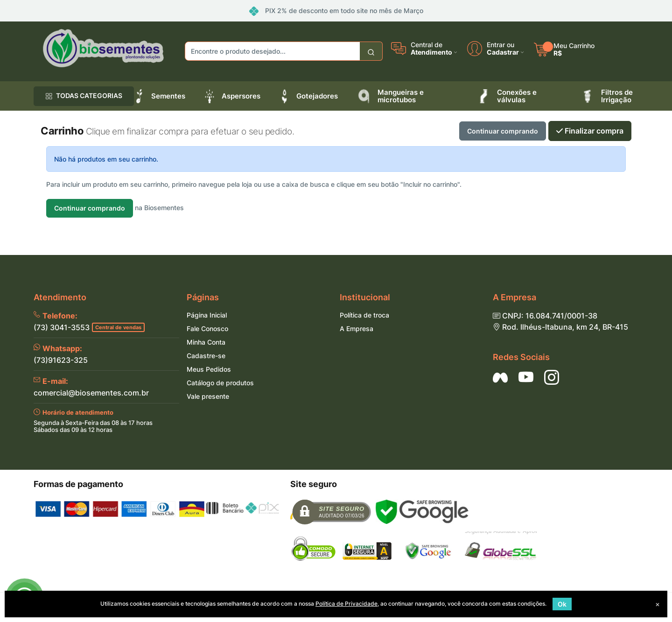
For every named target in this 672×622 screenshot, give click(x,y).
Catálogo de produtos (220, 383)
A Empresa (357, 329)
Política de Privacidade (346, 604)
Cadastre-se (206, 356)
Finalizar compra (590, 131)
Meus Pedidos (209, 369)
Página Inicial (207, 315)
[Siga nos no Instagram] (552, 377)
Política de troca (364, 315)
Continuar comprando (503, 131)
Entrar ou (500, 45)
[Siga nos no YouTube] (526, 377)
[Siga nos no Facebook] (500, 377)
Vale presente (208, 396)
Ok (562, 604)
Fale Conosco (207, 329)
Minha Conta (206, 342)
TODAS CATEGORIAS (84, 95)
